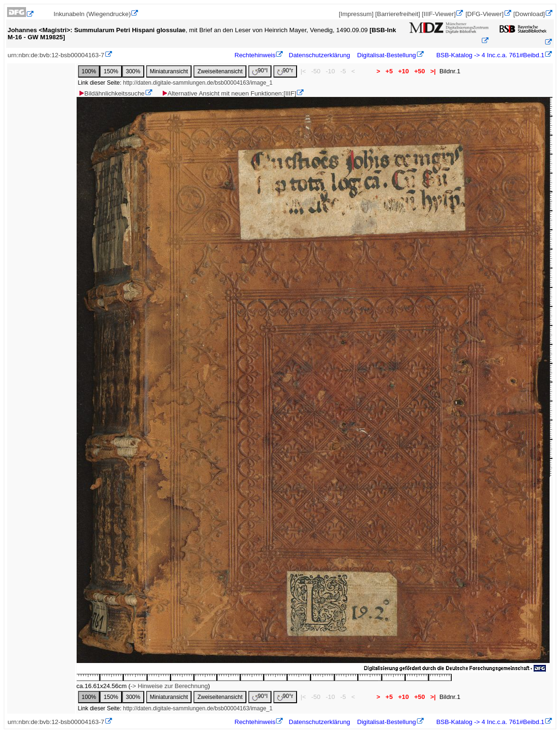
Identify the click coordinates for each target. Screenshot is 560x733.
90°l (260, 71)
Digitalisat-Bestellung (386, 55)
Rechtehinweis (255, 55)
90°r (285, 71)
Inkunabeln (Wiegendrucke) (92, 14)
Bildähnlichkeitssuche (111, 93)
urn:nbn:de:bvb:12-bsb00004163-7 (56, 55)
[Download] (529, 14)
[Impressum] (356, 14)
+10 (403, 71)
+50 (420, 71)
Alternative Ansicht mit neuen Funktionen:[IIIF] (229, 93)
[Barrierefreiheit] (398, 14)
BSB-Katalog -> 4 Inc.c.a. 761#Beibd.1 (490, 55)
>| (433, 71)
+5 (389, 71)
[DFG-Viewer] (484, 14)
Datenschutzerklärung (320, 55)
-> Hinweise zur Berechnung (169, 686)
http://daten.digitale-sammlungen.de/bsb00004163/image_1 (198, 83)
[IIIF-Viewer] (439, 14)
